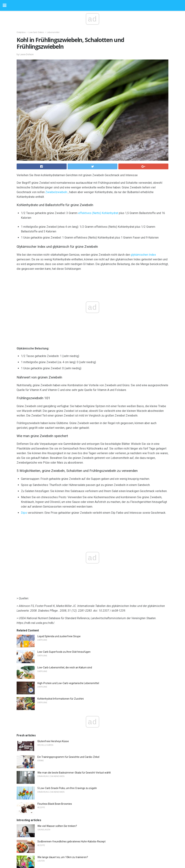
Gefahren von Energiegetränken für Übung (62, 812)
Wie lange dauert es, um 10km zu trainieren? (63, 781)
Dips (24, 513)
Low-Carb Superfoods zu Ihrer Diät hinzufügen (64, 575)
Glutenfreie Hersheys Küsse (53, 665)
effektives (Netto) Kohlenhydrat (98, 213)
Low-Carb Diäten (36, 32)
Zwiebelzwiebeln (56, 192)
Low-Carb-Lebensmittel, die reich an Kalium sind (65, 591)
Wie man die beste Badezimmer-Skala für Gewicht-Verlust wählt (74, 696)
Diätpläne (21, 32)
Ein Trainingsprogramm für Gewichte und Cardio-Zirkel (68, 680)
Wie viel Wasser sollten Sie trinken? (57, 749)
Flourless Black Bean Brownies (55, 727)
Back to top (93, 852)
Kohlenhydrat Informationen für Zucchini (61, 622)
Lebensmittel (53, 32)
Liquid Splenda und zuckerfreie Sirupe (59, 560)
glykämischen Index (143, 255)
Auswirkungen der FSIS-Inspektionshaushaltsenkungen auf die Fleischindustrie (82, 796)
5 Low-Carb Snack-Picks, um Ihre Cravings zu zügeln (67, 711)
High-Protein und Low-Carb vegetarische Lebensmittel (68, 607)
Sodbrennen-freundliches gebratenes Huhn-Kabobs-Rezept (71, 765)
